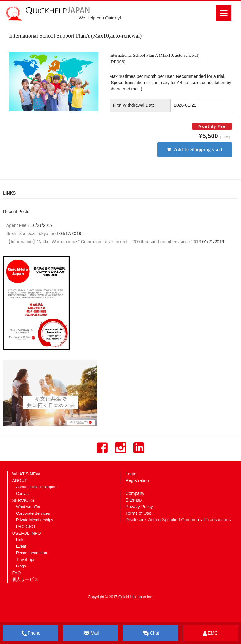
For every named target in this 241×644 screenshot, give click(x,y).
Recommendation (32, 553)
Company (135, 493)
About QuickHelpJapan (36, 487)
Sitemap (134, 500)
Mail (91, 633)
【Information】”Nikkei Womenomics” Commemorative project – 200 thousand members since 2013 (104, 242)
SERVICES (23, 500)
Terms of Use (138, 513)
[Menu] (223, 13)
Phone (31, 633)
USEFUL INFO (26, 533)
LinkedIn (139, 448)
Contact (23, 494)
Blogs (21, 566)
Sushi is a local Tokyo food (32, 233)
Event (21, 546)
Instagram (121, 448)
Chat (151, 633)
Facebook (102, 448)
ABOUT (19, 480)
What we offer (28, 507)
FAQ (16, 573)
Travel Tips (26, 560)
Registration (137, 480)
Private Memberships (35, 520)
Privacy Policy (139, 507)
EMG (210, 633)
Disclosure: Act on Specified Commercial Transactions (178, 520)
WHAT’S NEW (26, 474)
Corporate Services (33, 513)
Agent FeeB (18, 225)
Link (20, 540)
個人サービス (25, 579)
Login (131, 474)
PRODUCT (26, 527)
